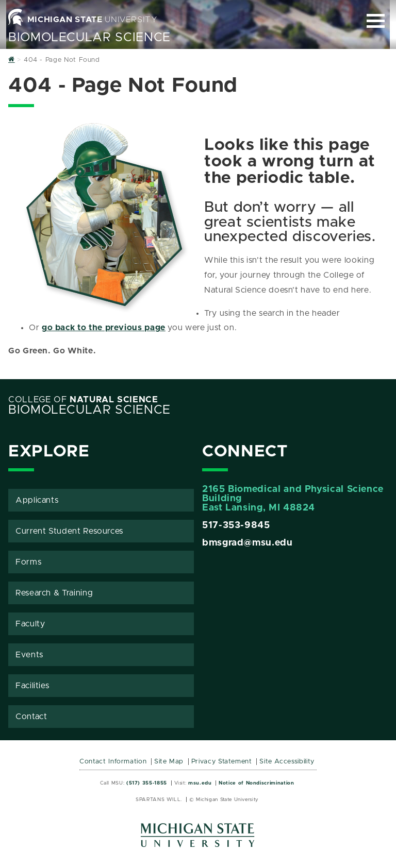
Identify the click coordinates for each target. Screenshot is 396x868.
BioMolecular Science (89, 38)
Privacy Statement (222, 762)
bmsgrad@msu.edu (247, 543)
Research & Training (54, 593)
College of (83, 400)
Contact (31, 717)
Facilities (32, 686)
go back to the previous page (104, 328)
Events (29, 655)
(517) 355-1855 (147, 783)
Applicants (37, 500)
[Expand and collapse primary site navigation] (376, 21)
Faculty (30, 624)
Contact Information (113, 762)
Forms (28, 562)
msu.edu (200, 783)
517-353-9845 (236, 525)
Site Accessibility (287, 762)
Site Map (169, 762)
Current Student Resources (69, 531)
